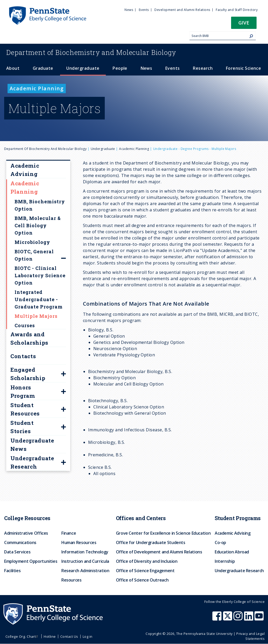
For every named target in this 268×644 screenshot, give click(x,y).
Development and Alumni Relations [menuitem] (182, 10)
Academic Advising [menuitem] (233, 533)
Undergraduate (103, 149)
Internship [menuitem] (225, 561)
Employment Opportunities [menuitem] (31, 561)
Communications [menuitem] (20, 542)
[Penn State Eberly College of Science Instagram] (239, 618)
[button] (244, 24)
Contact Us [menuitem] (69, 636)
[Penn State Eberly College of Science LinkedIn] (249, 618)
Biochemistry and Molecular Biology (91, 52)
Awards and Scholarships (29, 338)
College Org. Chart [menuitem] (22, 636)
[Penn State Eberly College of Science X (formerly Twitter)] (228, 618)
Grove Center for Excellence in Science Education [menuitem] (163, 533)
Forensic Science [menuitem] (244, 68)
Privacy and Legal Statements (250, 636)
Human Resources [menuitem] (79, 542)
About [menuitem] (13, 68)
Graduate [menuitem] (43, 68)
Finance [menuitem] (69, 533)
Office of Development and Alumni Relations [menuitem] (159, 552)
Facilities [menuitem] (12, 571)
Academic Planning (134, 149)
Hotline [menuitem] (50, 636)
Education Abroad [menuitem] (232, 552)
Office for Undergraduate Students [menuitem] (151, 542)
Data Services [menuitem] (17, 552)
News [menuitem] (129, 10)
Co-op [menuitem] (220, 542)
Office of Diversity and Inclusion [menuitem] (147, 561)
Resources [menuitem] (71, 580)
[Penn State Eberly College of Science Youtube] (260, 618)
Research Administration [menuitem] (85, 571)
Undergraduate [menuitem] (83, 68)
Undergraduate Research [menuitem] (239, 571)
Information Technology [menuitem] (85, 552)
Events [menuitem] (144, 10)
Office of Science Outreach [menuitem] (142, 580)
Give (244, 23)
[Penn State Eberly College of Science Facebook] (218, 618)
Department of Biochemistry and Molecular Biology (45, 149)
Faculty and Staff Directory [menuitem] (237, 10)
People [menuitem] (120, 68)
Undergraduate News (32, 445)
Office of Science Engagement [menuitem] (145, 571)
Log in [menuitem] (88, 636)
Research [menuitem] (203, 68)
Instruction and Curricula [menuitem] (85, 561)
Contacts (23, 356)
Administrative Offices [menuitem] (26, 533)
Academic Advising (25, 170)
